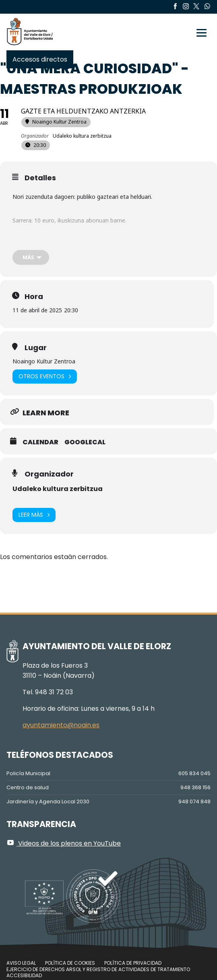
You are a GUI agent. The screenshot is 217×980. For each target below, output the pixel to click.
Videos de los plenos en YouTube (64, 843)
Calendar (40, 442)
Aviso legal (21, 963)
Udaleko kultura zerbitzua (58, 489)
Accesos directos (40, 59)
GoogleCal (85, 442)
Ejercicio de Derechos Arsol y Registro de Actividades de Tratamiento (98, 969)
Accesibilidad (24, 975)
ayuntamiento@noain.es (61, 725)
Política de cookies (70, 963)
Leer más (34, 515)
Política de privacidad (133, 963)
